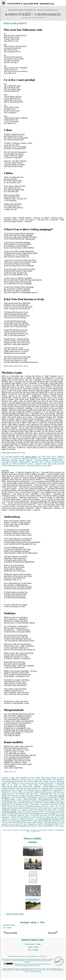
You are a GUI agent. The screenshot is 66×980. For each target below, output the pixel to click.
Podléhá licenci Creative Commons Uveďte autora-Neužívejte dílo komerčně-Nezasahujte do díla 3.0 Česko (27, 965)
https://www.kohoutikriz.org (33, 972)
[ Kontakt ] (36, 950)
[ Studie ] (39, 944)
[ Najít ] (30, 950)
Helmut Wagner (31, 457)
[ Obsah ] (30, 947)
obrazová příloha (11, 933)
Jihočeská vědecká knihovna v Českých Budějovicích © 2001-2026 (27, 956)
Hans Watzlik (11, 812)
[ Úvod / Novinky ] (30, 944)
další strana (52, 933)
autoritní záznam (9, 925)
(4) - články (7, 928)
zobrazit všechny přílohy (15, 914)
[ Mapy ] (36, 947)
